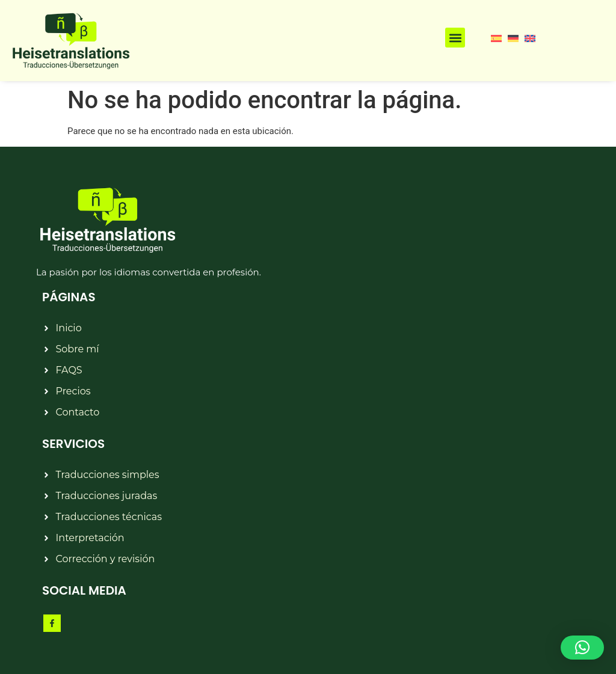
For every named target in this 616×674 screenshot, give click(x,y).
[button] (455, 38)
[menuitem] (496, 38)
